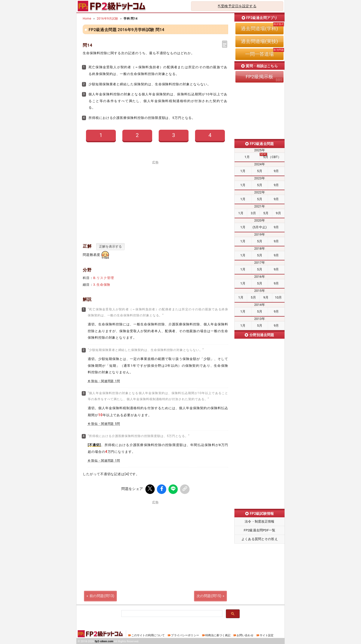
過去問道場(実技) (259, 41)
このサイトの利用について (148, 635)
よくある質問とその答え (260, 539)
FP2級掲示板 (259, 77)
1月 (247, 157)
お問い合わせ (245, 635)
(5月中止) (259, 227)
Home (87, 19)
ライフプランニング (259, 353)
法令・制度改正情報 (259, 521)
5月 (260, 171)
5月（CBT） (272, 157)
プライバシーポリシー (185, 635)
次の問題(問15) (209, 595)
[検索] (171, 613)
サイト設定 (267, 635)
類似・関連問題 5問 (106, 424)
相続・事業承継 (259, 495)
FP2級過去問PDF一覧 (259, 530)
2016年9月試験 (107, 19)
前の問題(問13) (102, 595)
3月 (253, 213)
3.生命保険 (102, 285)
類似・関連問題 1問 (106, 381)
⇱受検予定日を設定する (237, 6)
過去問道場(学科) (259, 28)
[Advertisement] (155, 199)
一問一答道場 (260, 54)
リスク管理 (259, 382)
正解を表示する (110, 246)
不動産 (259, 467)
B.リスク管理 (104, 278)
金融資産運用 (259, 410)
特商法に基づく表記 (218, 635)
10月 (278, 297)
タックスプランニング (259, 439)
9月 (276, 171)
